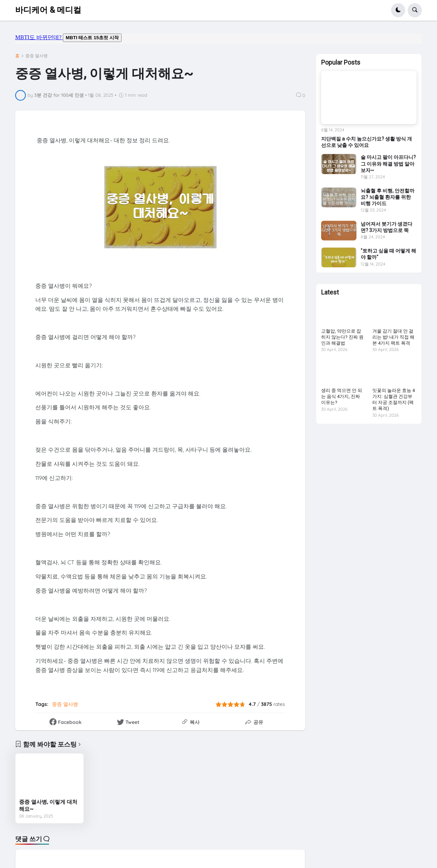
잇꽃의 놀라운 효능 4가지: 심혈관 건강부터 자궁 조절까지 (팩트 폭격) (394, 399)
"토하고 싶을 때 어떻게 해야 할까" (388, 254)
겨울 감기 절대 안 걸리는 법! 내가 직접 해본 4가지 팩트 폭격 (393, 337)
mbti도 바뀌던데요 (218, 39)
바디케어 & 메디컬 (48, 10)
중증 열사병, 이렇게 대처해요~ (48, 805)
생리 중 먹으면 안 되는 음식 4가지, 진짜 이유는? (342, 396)
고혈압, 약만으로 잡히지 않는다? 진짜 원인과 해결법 (342, 337)
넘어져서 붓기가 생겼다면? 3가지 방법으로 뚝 (386, 227)
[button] (398, 10)
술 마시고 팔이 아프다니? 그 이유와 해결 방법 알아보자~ (388, 164)
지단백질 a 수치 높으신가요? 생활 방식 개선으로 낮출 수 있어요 (367, 142)
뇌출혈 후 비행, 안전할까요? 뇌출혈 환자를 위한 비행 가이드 (388, 197)
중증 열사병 (37, 56)
